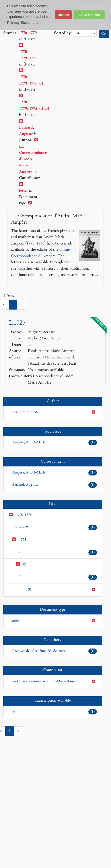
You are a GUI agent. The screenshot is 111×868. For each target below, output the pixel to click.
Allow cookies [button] (89, 15)
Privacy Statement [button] (22, 23)
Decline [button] (63, 15)
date (85, 34)
